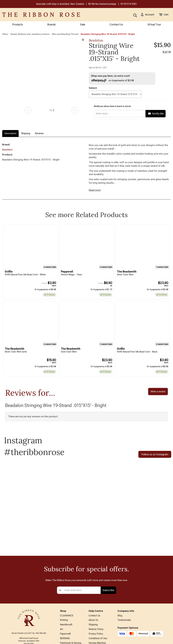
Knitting (64, 582)
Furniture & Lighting (70, 611)
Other (5, 34)
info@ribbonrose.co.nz (29, 608)
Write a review (158, 395)
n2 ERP (168, 639)
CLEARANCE (67, 577)
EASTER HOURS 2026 (100, 615)
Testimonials (124, 582)
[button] (147, 15)
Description (10, 134)
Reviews (39, 134)
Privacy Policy (96, 597)
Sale (83, 25)
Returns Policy (96, 592)
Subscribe (108, 552)
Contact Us (116, 25)
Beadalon (96, 41)
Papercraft (65, 597)
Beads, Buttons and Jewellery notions (30, 34)
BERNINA (65, 602)
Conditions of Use (98, 602)
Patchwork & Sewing (71, 607)
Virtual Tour (154, 25)
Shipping (26, 134)
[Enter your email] (82, 552)
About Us (93, 582)
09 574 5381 (130, 4)
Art (61, 592)
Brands (52, 25)
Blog (120, 577)
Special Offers (67, 631)
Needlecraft (66, 587)
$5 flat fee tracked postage (102, 4)
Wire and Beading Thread (65, 34)
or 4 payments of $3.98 (113, 81)
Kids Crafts (66, 616)
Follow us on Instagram (155, 458)
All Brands (65, 626)
